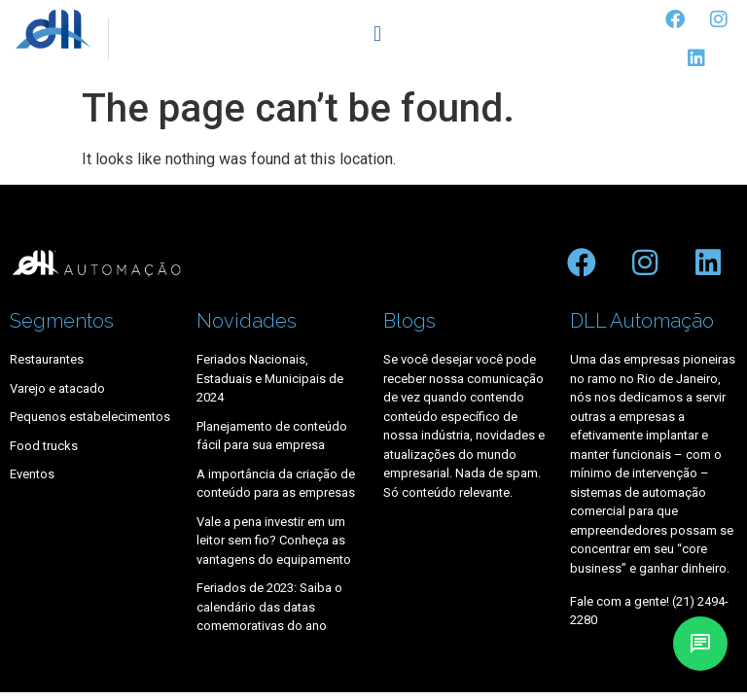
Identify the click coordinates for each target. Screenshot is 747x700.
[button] (377, 35)
